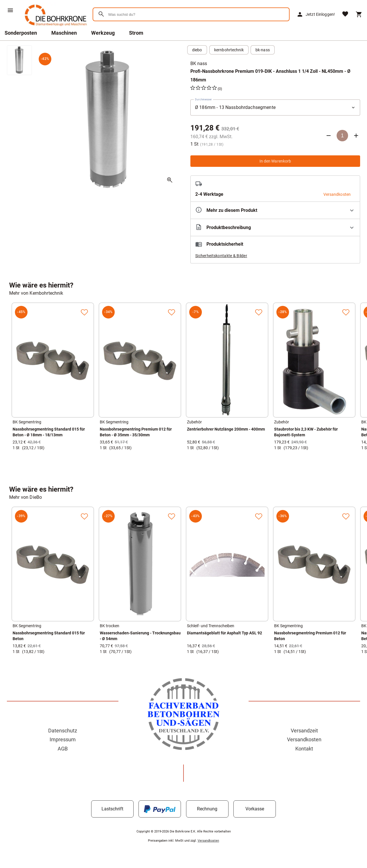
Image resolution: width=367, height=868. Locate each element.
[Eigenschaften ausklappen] (275, 210)
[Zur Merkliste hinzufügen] (84, 312)
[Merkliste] (345, 14)
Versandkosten (304, 739)
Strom (136, 33)
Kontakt (304, 749)
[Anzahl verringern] (329, 136)
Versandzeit (304, 731)
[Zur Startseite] (55, 27)
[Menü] (10, 10)
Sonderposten (21, 33)
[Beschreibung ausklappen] (275, 227)
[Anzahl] (342, 136)
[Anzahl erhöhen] (356, 136)
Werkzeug (103, 33)
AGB (63, 749)
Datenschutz (63, 731)
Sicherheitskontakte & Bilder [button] (221, 256)
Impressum (63, 739)
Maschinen (64, 33)
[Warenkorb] (359, 14)
